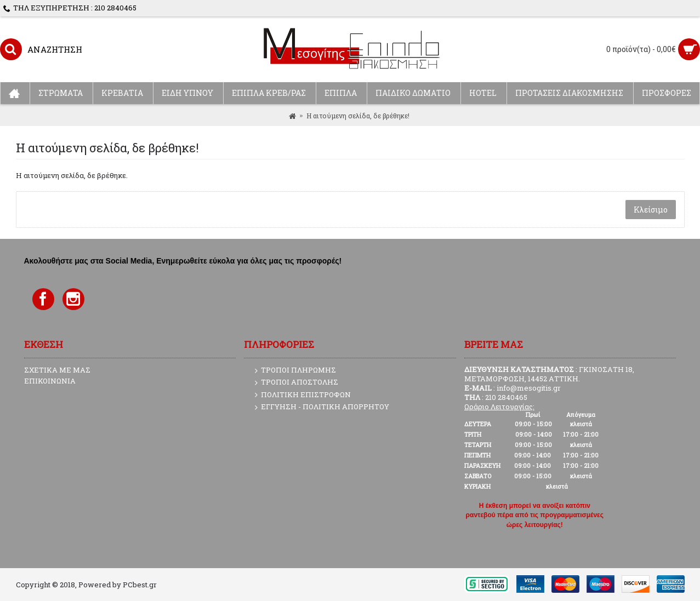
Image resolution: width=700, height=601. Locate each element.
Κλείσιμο (651, 210)
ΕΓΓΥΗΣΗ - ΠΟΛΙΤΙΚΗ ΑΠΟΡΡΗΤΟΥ (322, 407)
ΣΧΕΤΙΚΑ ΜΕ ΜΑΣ (57, 370)
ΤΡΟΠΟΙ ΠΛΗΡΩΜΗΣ (295, 370)
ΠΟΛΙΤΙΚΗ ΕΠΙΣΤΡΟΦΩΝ (303, 395)
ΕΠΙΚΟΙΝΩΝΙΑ (50, 381)
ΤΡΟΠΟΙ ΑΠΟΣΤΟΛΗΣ (297, 382)
